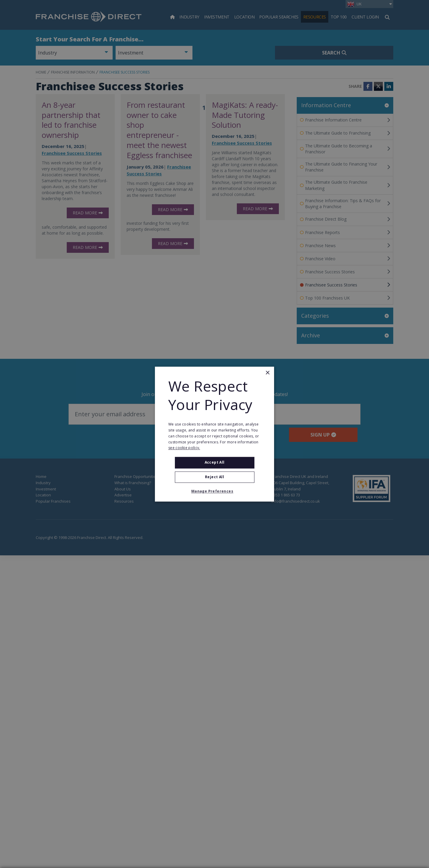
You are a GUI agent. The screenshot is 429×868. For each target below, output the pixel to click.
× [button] (267, 373)
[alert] (214, 434)
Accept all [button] (215, 463)
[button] (214, 491)
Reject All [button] (214, 477)
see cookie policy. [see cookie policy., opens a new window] (184, 448)
